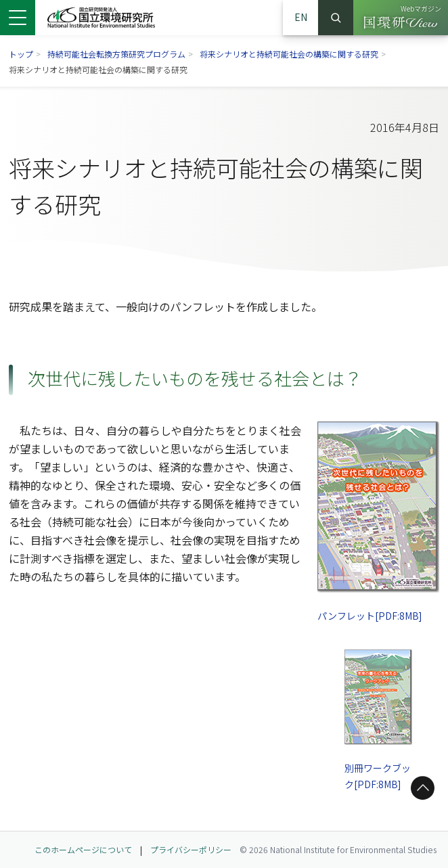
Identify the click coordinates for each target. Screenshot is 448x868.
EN (301, 17)
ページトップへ (420, 788)
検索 (336, 18)
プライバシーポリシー (191, 849)
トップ (21, 54)
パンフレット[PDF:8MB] (369, 615)
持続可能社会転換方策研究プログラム (116, 54)
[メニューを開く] (18, 18)
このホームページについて (83, 849)
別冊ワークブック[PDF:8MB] (378, 776)
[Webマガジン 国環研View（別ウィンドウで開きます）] (401, 18)
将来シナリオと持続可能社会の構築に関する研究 (289, 54)
